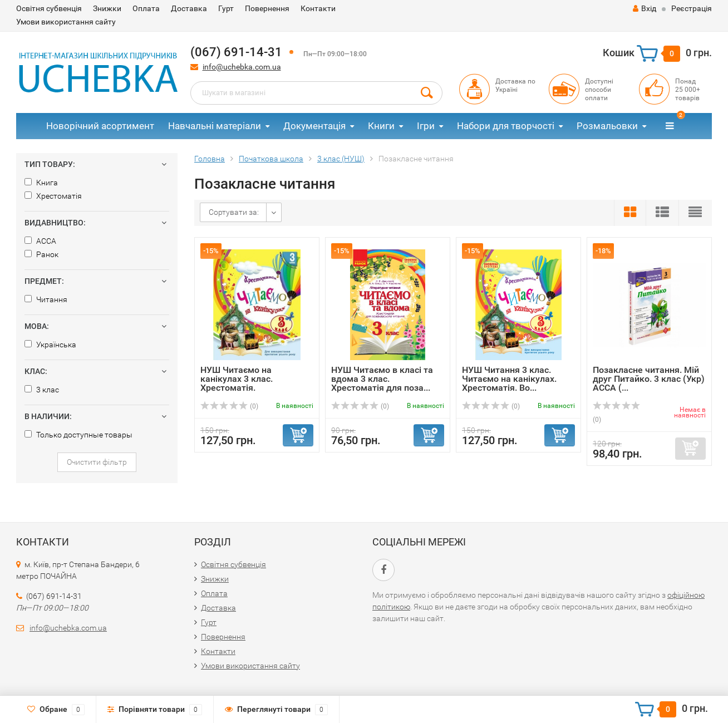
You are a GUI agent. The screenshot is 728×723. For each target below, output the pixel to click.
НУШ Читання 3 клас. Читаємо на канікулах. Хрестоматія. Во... (509, 379)
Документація (314, 126)
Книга (41, 183)
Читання (46, 299)
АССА (40, 241)
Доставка (189, 8)
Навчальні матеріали (215, 126)
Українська (50, 345)
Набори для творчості (506, 126)
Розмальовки (607, 126)
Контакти (318, 8)
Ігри (426, 126)
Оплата (146, 8)
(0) (229, 406)
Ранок (41, 254)
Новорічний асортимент (100, 126)
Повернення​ (267, 8)
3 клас (42, 390)
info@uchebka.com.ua (242, 67)
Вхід (645, 8)
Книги (381, 126)
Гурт (226, 8)
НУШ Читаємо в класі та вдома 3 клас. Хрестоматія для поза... (382, 379)
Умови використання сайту (66, 22)
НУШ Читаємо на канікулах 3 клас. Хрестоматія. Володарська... (237, 383)
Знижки (107, 8)
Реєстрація (692, 8)
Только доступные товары (78, 435)
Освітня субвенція (49, 8)
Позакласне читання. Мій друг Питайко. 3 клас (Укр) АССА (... (649, 379)
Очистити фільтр (97, 462)
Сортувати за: (234, 212)
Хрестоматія (53, 196)
